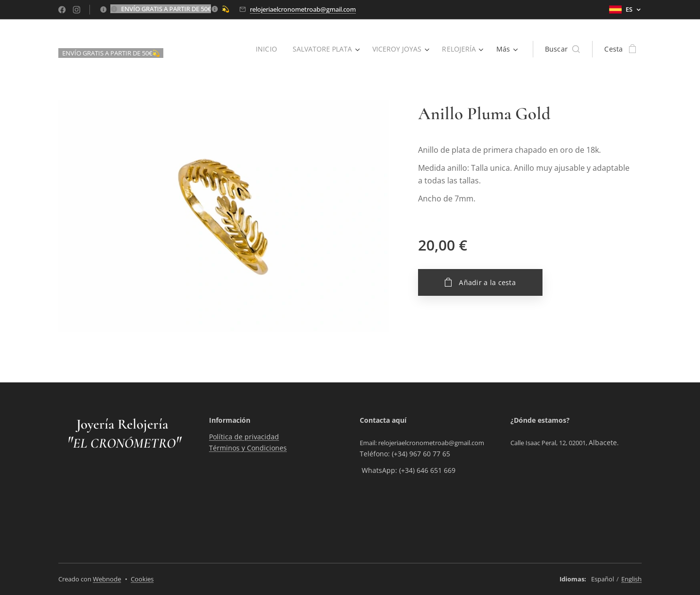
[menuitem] (264, 49)
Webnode (107, 579)
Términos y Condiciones (248, 447)
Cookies (142, 579)
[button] (563, 49)
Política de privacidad (244, 437)
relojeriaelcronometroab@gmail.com (303, 9)
